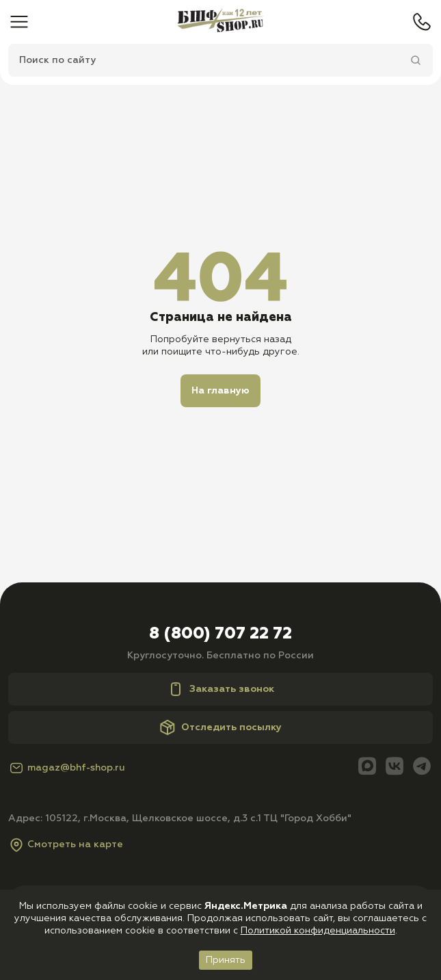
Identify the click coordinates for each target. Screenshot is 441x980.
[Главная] (220, 22)
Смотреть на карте (66, 844)
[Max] (367, 768)
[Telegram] (422, 768)
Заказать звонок (221, 689)
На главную (220, 391)
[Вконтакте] (395, 768)
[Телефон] (422, 22)
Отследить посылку (220, 727)
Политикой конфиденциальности (318, 931)
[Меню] (19, 22)
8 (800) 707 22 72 (220, 634)
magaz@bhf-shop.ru (67, 768)
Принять (226, 960)
